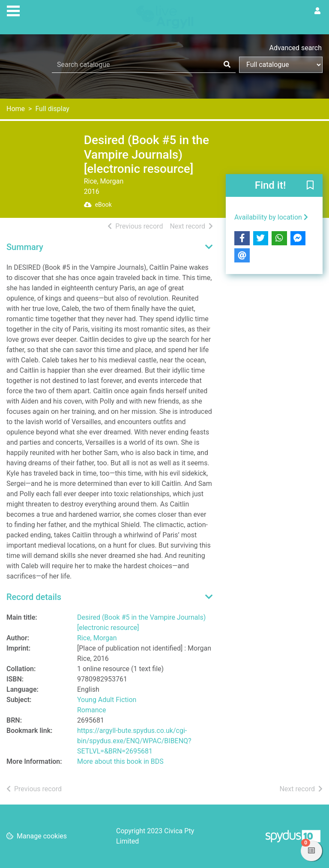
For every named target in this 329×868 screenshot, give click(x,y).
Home (16, 109)
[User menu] (317, 11)
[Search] (227, 65)
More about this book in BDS (120, 761)
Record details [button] (34, 597)
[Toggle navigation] (13, 10)
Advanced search (296, 48)
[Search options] (281, 65)
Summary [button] (25, 247)
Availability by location (271, 217)
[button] (310, 186)
